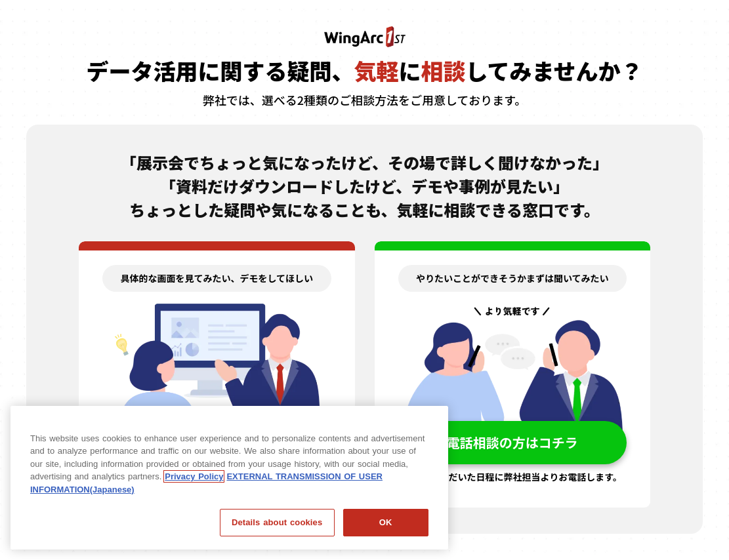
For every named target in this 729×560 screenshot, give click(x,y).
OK (386, 522)
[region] (229, 478)
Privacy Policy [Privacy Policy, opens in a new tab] (194, 476)
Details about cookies (277, 522)
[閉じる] (427, 420)
